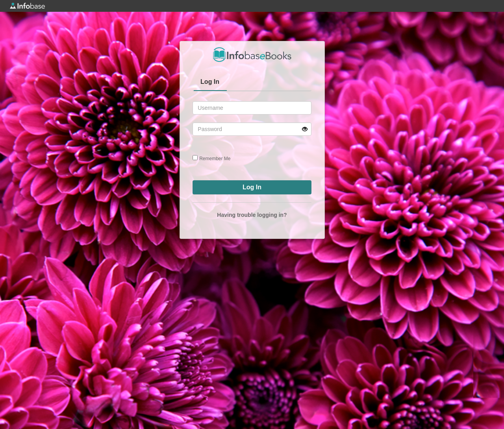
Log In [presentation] (210, 82)
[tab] (210, 83)
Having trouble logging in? (252, 215)
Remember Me (215, 159)
